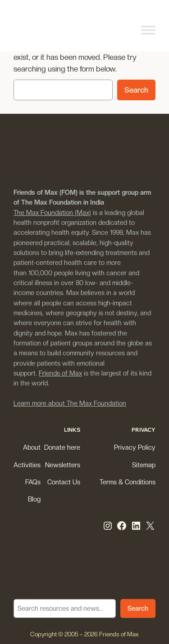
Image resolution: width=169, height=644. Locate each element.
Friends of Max (60, 373)
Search (136, 90)
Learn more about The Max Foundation (70, 403)
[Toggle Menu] (148, 30)
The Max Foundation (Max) (52, 212)
